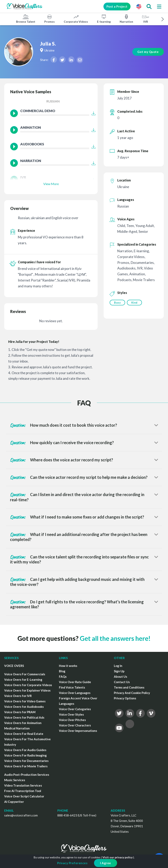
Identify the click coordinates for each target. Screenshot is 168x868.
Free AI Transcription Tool (23, 791)
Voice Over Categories (75, 709)
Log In (118, 666)
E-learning (104, 19)
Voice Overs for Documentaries (26, 761)
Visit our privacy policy (117, 857)
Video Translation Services (23, 785)
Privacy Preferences (72, 863)
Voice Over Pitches (72, 720)
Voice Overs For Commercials (25, 674)
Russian (53, 101)
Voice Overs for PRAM (20, 712)
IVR (146, 19)
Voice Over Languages (75, 693)
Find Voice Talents (72, 687)
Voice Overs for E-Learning (23, 680)
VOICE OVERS (14, 666)
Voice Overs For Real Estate (24, 734)
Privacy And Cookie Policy (132, 693)
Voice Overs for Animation (23, 723)
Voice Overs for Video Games (25, 701)
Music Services (15, 780)
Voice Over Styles (71, 714)
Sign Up (119, 671)
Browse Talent (26, 19)
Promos (50, 19)
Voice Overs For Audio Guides (25, 750)
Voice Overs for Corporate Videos (28, 685)
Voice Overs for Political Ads (24, 717)
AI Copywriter (14, 802)
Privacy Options (125, 698)
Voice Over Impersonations (78, 731)
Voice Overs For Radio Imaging (25, 755)
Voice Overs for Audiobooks (24, 707)
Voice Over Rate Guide (75, 682)
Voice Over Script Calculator (24, 796)
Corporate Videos (76, 19)
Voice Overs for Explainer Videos (27, 690)
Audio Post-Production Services (27, 775)
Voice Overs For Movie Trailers (26, 766)
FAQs (63, 677)
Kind (135, 303)
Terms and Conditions (129, 687)
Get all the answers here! (115, 638)
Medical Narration (17, 728)
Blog (62, 671)
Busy (117, 303)
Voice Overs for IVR (18, 696)
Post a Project (116, 6)
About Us (120, 677)
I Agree (106, 863)
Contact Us (122, 682)
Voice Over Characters (75, 725)
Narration (126, 19)
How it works (68, 666)
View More (51, 184)
